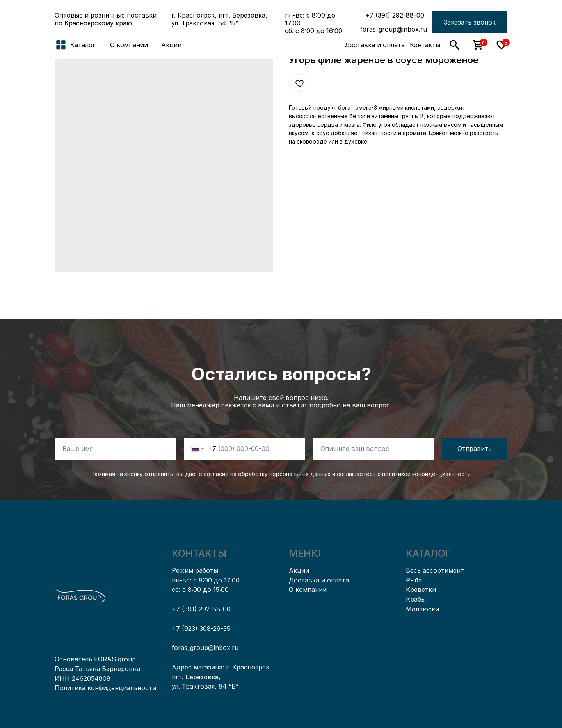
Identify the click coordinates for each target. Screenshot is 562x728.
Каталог (83, 45)
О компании (129, 45)
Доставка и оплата (375, 45)
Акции (171, 45)
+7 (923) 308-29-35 (201, 629)
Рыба (414, 580)
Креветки (421, 590)
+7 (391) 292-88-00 (395, 15)
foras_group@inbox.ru (394, 29)
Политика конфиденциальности (105, 688)
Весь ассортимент (435, 570)
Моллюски (422, 609)
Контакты (425, 45)
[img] (281, 45)
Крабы (416, 599)
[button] (470, 22)
